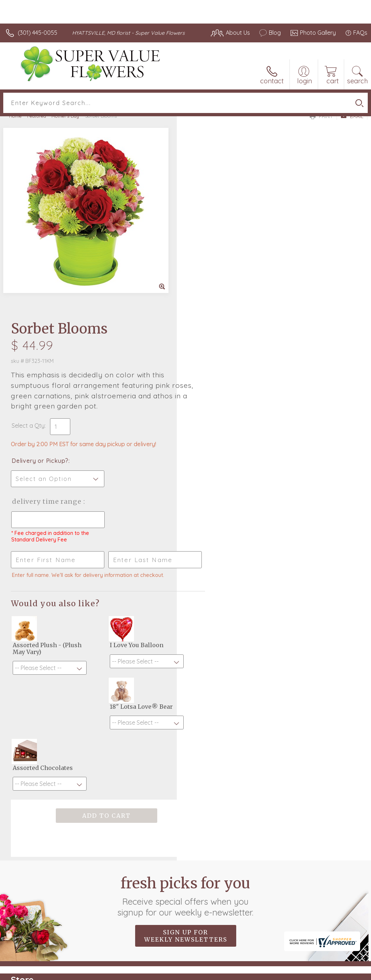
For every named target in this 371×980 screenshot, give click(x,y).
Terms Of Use (201, 972)
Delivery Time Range (224, 307)
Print (321, 116)
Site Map (341, 972)
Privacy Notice (244, 972)
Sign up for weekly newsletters (186, 742)
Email (352, 116)
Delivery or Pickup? (217, 267)
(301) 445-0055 (37, 33)
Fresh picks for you (186, 702)
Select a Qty (205, 231)
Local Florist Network (296, 972)
